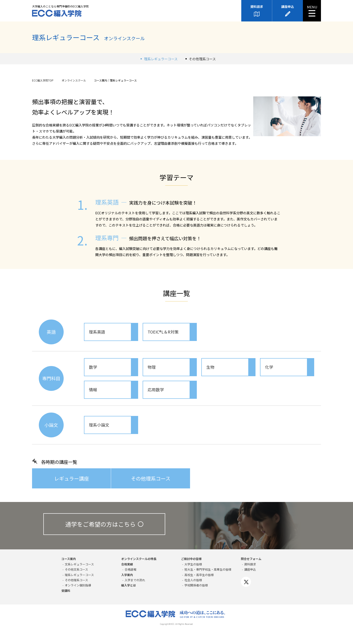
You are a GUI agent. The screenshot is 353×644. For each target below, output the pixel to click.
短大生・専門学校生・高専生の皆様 (208, 569)
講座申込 (288, 7)
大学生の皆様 (193, 564)
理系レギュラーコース (79, 575)
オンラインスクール (74, 80)
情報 (113, 390)
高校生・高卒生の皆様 (199, 575)
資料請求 (257, 7)
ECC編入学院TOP (43, 80)
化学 (289, 367)
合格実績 (127, 564)
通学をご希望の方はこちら (104, 524)
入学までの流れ (135, 580)
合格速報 (130, 569)
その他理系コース (202, 59)
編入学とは (129, 585)
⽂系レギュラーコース (79, 564)
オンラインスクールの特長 (139, 559)
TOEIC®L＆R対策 (172, 332)
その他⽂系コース (76, 569)
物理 (172, 367)
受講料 (66, 591)
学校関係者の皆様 (196, 585)
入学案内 (127, 575)
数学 (113, 367)
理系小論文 (113, 425)
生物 (231, 367)
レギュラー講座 (72, 478)
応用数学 (172, 390)
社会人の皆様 (193, 580)
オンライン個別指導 (78, 585)
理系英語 (113, 332)
